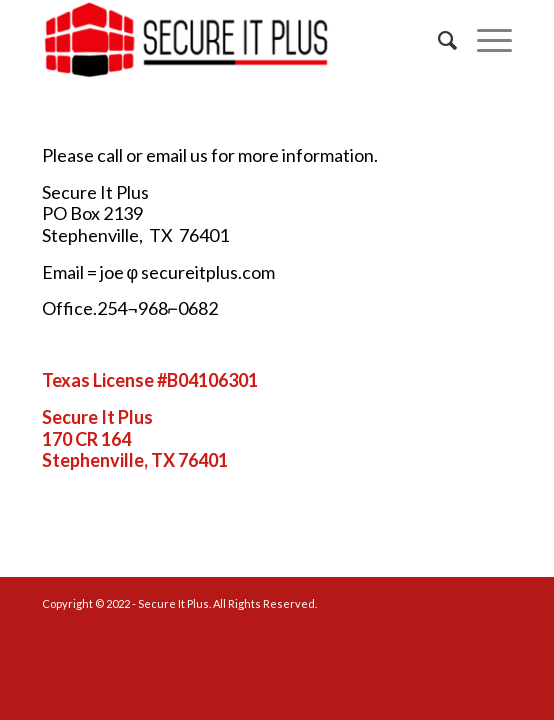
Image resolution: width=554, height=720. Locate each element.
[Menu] (484, 40)
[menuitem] (437, 40)
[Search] (437, 40)
